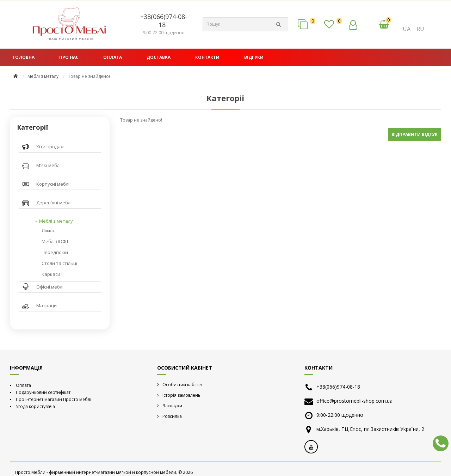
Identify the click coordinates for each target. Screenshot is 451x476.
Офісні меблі (50, 287)
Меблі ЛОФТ (55, 241)
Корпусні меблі (53, 184)
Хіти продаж (50, 147)
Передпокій (55, 252)
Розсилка (172, 416)
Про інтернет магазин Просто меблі (54, 399)
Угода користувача (35, 406)
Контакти (207, 57)
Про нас (69, 57)
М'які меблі (48, 165)
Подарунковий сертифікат (43, 392)
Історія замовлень (181, 395)
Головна (24, 57)
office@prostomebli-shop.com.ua (354, 401)
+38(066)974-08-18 (164, 21)
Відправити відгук (415, 134)
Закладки (172, 406)
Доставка (159, 57)
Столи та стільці (59, 263)
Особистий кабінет (183, 385)
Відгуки (254, 57)
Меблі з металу (43, 76)
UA (407, 29)
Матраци (47, 305)
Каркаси (51, 274)
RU (420, 29)
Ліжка (48, 230)
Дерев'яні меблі (54, 203)
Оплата (113, 57)
